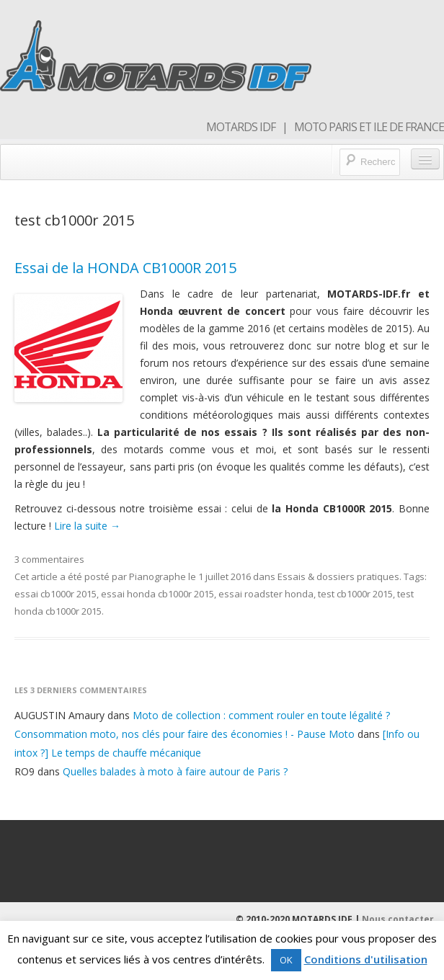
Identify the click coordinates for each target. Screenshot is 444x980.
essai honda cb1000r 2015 (157, 594)
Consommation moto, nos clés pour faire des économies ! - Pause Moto (185, 734)
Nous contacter (398, 919)
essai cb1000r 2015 (55, 594)
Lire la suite (87, 526)
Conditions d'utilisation (366, 959)
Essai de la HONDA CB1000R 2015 (125, 268)
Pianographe (157, 576)
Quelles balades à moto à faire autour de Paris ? (175, 771)
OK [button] (286, 960)
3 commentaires (49, 559)
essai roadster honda (266, 594)
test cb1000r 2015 (355, 594)
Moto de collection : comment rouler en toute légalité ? (261, 715)
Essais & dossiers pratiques (338, 576)
